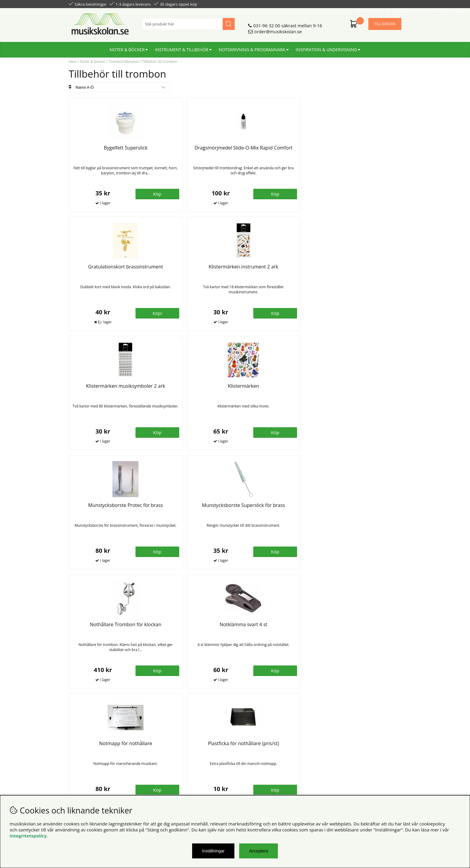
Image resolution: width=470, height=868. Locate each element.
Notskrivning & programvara (252, 47)
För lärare (163, 763)
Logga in (393, 4)
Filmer (349, 4)
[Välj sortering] (122, 87)
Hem (73, 62)
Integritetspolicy (28, 836)
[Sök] (188, 22)
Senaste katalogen (172, 751)
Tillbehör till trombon (159, 62)
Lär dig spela (328, 4)
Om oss (161, 745)
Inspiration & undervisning (327, 47)
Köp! (297, 194)
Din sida (77, 757)
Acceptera (259, 851)
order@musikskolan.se (278, 29)
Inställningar (213, 851)
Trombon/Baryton (123, 62)
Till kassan (385, 21)
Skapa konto (370, 4)
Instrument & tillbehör (182, 47)
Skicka (390, 772)
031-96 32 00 (267, 23)
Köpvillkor (79, 745)
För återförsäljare (171, 757)
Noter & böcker (127, 47)
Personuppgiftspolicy (91, 751)
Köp (213, 313)
